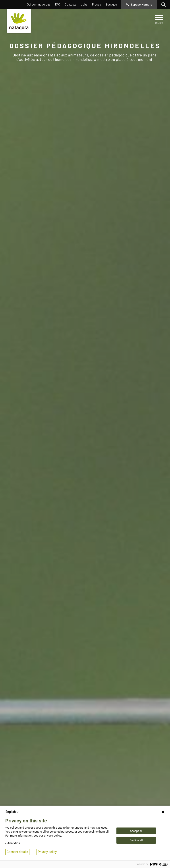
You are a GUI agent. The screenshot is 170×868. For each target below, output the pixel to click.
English (12, 812)
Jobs (84, 4)
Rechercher (165, 4)
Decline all (136, 840)
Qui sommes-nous (39, 4)
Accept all (136, 831)
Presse (97, 4)
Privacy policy (47, 852)
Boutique (111, 4)
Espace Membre (142, 4)
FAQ (58, 4)
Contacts (71, 4)
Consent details (17, 852)
